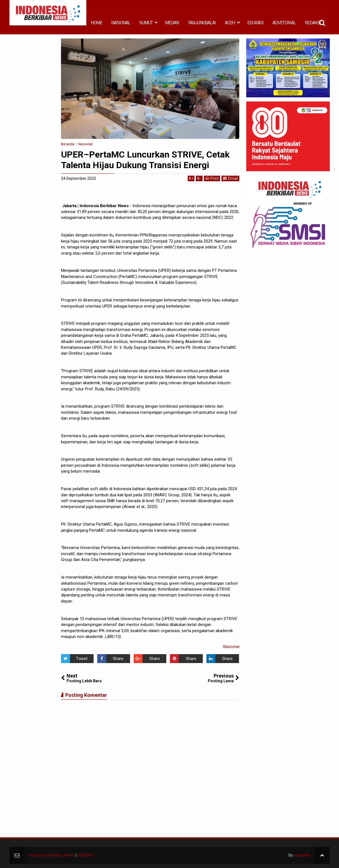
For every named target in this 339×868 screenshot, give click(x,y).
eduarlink (302, 855)
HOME (97, 23)
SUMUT (146, 23)
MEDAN (172, 23)
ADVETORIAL (284, 23)
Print (212, 178)
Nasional (231, 647)
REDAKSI (313, 23)
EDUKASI (255, 23)
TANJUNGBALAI (202, 23)
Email (230, 178)
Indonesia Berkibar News (52, 855)
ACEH (230, 23)
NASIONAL (121, 23)
